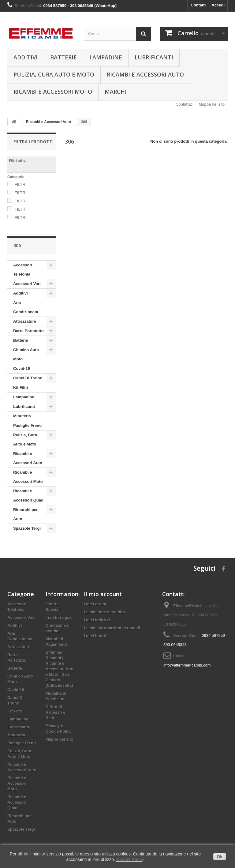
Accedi (218, 5)
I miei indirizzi (97, 620)
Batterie (63, 57)
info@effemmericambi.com (187, 665)
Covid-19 (22, 368)
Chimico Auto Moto (26, 354)
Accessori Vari (27, 284)
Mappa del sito (212, 104)
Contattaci (185, 104)
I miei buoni (95, 636)
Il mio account (103, 594)
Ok (220, 857)
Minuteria (22, 416)
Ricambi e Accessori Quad (28, 496)
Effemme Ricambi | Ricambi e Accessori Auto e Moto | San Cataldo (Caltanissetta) (60, 669)
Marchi (116, 92)
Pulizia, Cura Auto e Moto (54, 74)
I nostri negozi (59, 617)
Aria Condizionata (26, 307)
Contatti (198, 5)
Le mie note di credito (104, 612)
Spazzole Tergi (27, 528)
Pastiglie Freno (27, 425)
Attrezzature (25, 321)
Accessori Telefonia (23, 270)
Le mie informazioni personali (112, 628)
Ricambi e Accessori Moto (53, 92)
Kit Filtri (21, 387)
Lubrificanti (154, 57)
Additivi (26, 57)
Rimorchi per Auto (25, 514)
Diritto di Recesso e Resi (55, 712)
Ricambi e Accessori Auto (145, 74)
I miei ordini (95, 604)
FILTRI (21, 184)
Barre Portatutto (28, 331)
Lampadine (106, 57)
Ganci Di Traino (28, 378)
